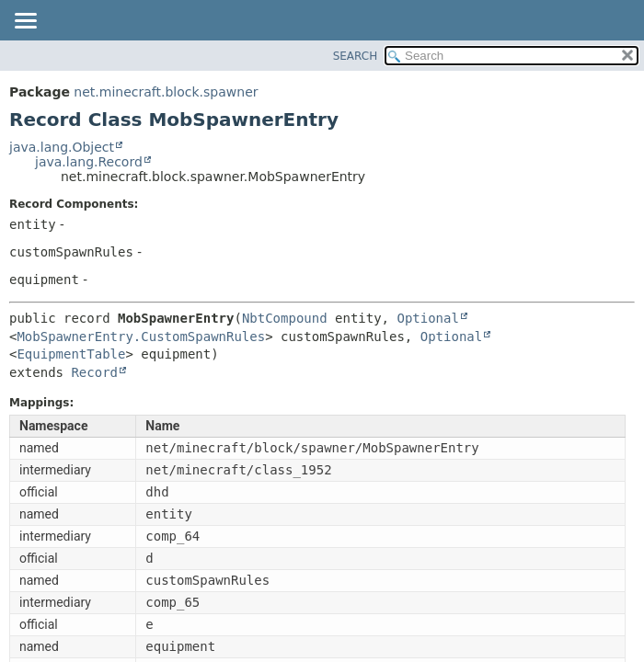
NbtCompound (285, 318)
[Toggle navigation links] (25, 22)
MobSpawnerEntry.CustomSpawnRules (141, 337)
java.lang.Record (89, 162)
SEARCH (356, 56)
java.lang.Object (62, 147)
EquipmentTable (71, 354)
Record (94, 372)
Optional (427, 318)
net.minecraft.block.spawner (166, 92)
